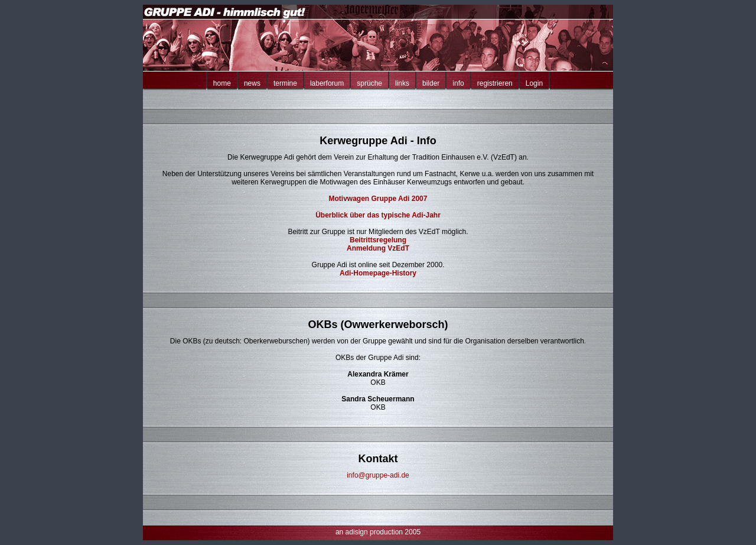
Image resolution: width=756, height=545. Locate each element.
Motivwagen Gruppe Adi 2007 (378, 199)
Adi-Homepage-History (378, 273)
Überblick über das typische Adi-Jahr (378, 215)
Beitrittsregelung (378, 240)
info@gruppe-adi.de (378, 475)
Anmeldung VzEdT (378, 248)
